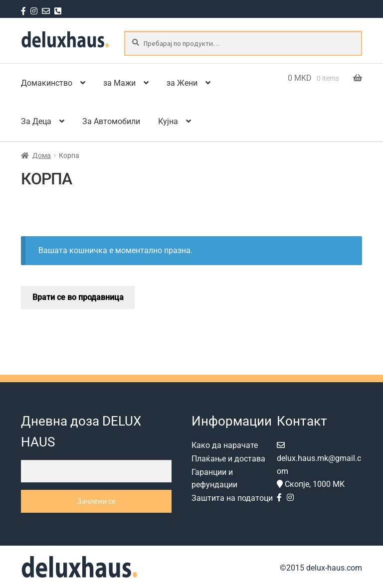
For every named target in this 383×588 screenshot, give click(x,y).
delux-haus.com (333, 568)
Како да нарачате (225, 445)
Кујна (168, 121)
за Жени (182, 83)
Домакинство (47, 83)
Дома (42, 155)
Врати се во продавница (78, 297)
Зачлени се (96, 501)
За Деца (36, 121)
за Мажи (119, 83)
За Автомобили (111, 121)
